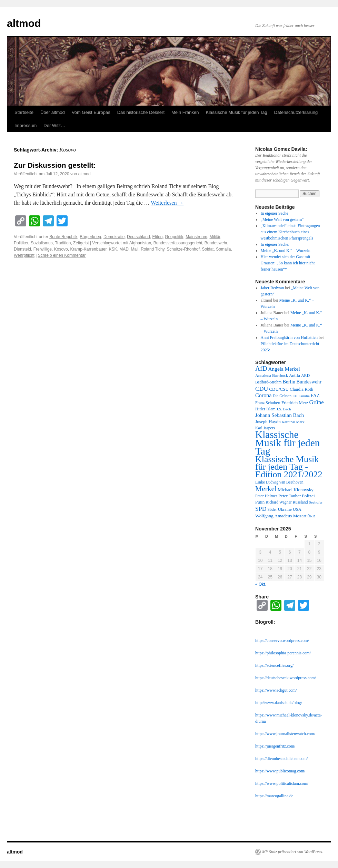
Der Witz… (54, 125)
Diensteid (22, 249)
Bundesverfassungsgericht (178, 243)
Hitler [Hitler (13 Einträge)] (260, 409)
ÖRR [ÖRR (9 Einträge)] (311, 516)
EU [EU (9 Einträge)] (295, 396)
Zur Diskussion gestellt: (55, 165)
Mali (135, 249)
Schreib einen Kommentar (62, 255)
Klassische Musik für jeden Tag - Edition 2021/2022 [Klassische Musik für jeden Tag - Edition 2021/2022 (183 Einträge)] (289, 467)
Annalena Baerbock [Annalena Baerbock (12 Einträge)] (272, 376)
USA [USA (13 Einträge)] (297, 509)
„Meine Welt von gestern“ (282, 220)
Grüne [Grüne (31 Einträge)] (316, 402)
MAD (124, 249)
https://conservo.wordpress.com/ (282, 641)
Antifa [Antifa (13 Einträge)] (295, 376)
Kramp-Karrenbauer (88, 249)
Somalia (223, 249)
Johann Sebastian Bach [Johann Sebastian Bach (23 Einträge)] (280, 415)
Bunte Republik (63, 237)
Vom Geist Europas (91, 112)
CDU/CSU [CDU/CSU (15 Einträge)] (279, 389)
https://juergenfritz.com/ (275, 746)
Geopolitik (174, 237)
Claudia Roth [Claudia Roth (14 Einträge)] (301, 389)
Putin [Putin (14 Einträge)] (260, 502)
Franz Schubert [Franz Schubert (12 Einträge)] (268, 403)
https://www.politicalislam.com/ (282, 783)
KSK (113, 249)
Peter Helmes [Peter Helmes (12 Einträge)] (266, 496)
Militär (215, 237)
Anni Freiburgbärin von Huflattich (289, 338)
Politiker (21, 243)
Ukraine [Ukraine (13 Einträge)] (285, 509)
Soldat (208, 249)
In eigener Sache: (275, 244)
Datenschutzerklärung (296, 112)
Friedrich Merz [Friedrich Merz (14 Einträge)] (295, 403)
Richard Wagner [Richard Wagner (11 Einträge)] (279, 502)
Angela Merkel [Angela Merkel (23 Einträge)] (284, 369)
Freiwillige (43, 249)
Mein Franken (185, 112)
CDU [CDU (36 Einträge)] (262, 389)
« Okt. (261, 584)
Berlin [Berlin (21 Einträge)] (289, 382)
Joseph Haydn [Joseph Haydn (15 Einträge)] (268, 422)
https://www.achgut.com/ (276, 690)
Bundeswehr (216, 243)
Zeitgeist (81, 243)
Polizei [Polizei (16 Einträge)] (308, 496)
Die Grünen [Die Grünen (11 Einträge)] (282, 396)
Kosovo (61, 249)
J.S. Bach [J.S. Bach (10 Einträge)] (284, 409)
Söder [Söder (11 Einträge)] (272, 510)
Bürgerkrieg (90, 237)
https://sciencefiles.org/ (274, 665)
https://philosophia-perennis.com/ (283, 653)
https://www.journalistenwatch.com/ (285, 734)
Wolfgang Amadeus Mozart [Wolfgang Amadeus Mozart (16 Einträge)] (281, 516)
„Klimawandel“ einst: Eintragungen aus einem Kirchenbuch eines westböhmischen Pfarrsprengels (290, 232)
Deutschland (138, 237)
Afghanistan (140, 243)
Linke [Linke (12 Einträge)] (260, 482)
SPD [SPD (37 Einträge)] (261, 509)
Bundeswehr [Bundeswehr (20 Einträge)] (309, 382)
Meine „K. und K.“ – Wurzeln (286, 251)
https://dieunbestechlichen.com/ (281, 759)
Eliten (157, 237)
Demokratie (114, 237)
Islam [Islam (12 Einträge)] (271, 409)
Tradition (63, 243)
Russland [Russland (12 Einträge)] (300, 502)
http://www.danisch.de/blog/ (279, 703)
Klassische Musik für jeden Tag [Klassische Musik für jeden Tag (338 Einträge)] (287, 443)
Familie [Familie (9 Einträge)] (304, 396)
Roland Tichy (152, 249)
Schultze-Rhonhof (183, 249)
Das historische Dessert (141, 112)
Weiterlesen (167, 203)
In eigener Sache (275, 213)
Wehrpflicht (24, 255)
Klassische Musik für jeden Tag (237, 112)
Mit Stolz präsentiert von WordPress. (292, 852)
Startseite (24, 112)
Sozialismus (42, 243)
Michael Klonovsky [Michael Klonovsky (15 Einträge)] (296, 490)
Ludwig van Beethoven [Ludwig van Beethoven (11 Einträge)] (285, 482)
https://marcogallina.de (274, 796)
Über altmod (53, 112)
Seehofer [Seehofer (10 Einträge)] (316, 502)
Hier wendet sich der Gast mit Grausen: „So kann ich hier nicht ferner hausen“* (288, 263)
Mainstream (196, 237)
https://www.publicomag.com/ (280, 771)
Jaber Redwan (272, 288)
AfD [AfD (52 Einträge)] (261, 368)
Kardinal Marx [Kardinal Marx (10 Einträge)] (293, 422)
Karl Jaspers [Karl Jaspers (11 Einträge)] (265, 428)
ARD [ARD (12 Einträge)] (305, 376)
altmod (24, 23)
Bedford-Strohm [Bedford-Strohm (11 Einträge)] (268, 382)
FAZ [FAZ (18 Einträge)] (315, 396)
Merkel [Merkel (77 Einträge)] (266, 489)
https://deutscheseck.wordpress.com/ (286, 678)
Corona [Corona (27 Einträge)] (264, 395)
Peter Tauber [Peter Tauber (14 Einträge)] (290, 496)
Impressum (26, 125)
